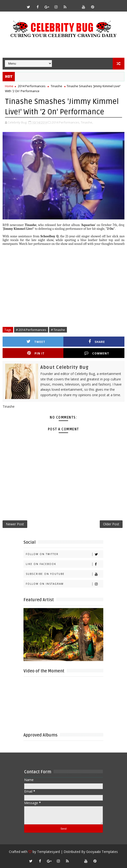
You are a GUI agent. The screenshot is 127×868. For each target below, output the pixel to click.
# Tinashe (58, 330)
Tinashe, (87, 122)
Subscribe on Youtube (64, 574)
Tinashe (56, 86)
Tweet (36, 342)
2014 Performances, (66, 122)
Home (9, 86)
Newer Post (15, 524)
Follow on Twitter (64, 554)
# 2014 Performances (31, 330)
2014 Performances (32, 86)
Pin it (36, 353)
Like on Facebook (64, 564)
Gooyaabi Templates (102, 852)
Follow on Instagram (64, 584)
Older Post (111, 524)
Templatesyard (48, 852)
